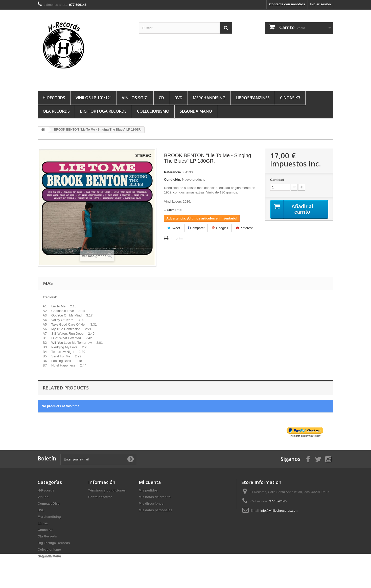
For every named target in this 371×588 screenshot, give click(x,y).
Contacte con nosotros (287, 4)
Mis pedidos (148, 490)
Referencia (172, 172)
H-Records (54, 98)
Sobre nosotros (100, 497)
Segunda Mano (196, 111)
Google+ (220, 228)
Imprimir (178, 238)
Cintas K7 (290, 98)
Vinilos (43, 497)
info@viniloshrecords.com (279, 511)
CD (161, 98)
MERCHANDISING (209, 98)
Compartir (196, 228)
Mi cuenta (150, 482)
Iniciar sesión (320, 4)
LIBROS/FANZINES (253, 98)
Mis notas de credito (155, 497)
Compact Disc (49, 504)
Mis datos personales (155, 510)
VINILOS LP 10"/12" (94, 98)
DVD (178, 98)
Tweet (174, 228)
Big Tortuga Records (103, 111)
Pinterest (244, 228)
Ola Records (56, 111)
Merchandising (49, 517)
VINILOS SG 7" (135, 98)
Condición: (173, 179)
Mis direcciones (151, 504)
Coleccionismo (153, 111)
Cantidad (277, 180)
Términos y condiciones (107, 490)
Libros (43, 523)
